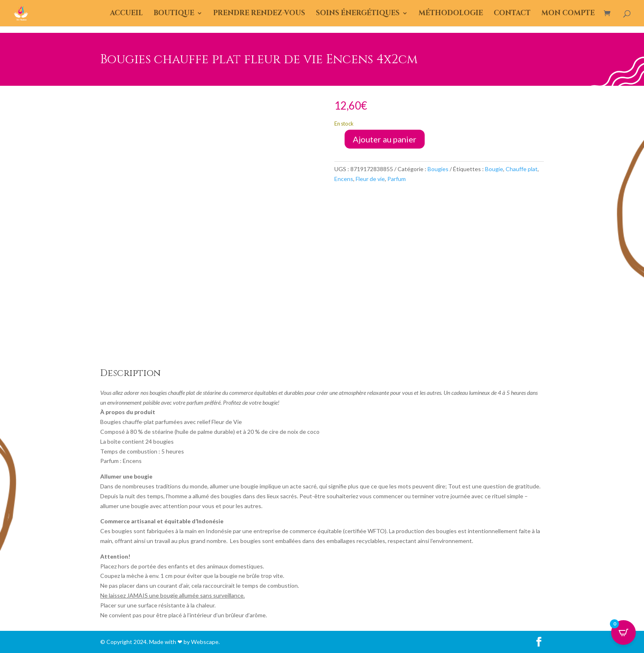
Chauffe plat (522, 169)
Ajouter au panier (385, 139)
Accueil (126, 14)
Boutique (174, 14)
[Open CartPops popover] (623, 632)
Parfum (397, 179)
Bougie (494, 169)
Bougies (438, 169)
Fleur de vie (370, 179)
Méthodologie (451, 14)
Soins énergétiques (358, 14)
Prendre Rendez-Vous (259, 14)
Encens (344, 179)
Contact (512, 14)
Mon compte (568, 14)
